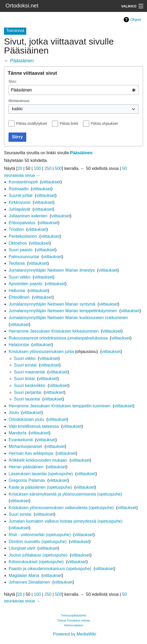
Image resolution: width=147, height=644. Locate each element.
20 (20, 168)
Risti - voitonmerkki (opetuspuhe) (40, 535)
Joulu (14, 413)
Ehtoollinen (19, 297)
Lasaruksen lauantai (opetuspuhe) (41, 474)
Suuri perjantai (28, 392)
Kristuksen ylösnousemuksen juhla (41, 352)
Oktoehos (18, 243)
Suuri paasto (21, 250)
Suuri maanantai (30, 372)
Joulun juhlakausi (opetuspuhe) (38, 555)
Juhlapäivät (20, 209)
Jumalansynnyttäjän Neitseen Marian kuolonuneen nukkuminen (68, 318)
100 (37, 168)
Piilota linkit (69, 123)
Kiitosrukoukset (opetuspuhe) (36, 562)
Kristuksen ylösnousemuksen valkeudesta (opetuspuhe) (61, 508)
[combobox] (73, 90)
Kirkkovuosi (20, 202)
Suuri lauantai (27, 399)
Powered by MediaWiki (75, 634)
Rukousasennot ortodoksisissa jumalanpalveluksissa (58, 338)
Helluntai (17, 291)
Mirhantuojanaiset (25, 446)
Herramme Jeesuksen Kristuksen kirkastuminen (54, 331)
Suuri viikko (20, 277)
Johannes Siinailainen (29, 582)
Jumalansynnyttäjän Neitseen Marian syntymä (52, 304)
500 (59, 168)
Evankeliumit (21, 440)
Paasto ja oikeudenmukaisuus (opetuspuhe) (50, 569)
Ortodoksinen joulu (26, 419)
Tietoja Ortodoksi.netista (73, 620)
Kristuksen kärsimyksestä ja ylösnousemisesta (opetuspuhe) (66, 494)
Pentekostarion (23, 236)
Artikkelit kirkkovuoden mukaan (38, 460)
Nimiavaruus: (19, 101)
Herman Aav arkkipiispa (31, 453)
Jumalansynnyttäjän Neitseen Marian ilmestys (52, 270)
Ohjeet (136, 20)
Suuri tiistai (24, 379)
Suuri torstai (25, 365)
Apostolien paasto (26, 284)
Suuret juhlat (21, 195)
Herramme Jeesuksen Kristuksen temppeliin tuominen (60, 406)
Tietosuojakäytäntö (74, 615)
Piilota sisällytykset (32, 123)
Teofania (17, 263)
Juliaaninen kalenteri (28, 216)
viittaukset (51, 182)
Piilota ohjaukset (104, 123)
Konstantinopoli (23, 182)
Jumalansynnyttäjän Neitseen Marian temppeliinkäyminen (63, 311)
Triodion (16, 229)
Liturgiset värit (22, 548)
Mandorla (18, 433)
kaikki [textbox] (17, 109)
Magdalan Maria (24, 575)
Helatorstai (19, 345)
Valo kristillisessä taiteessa (34, 426)
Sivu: (13, 81)
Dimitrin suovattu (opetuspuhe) (38, 542)
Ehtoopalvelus (22, 223)
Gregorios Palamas (27, 480)
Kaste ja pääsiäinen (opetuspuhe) (40, 487)
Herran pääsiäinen (26, 467)
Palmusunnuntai (24, 257)
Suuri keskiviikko (30, 385)
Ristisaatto (19, 189)
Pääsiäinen (22, 61)
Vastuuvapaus (73, 625)
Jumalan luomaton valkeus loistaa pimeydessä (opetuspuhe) (66, 521)
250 (48, 168)
